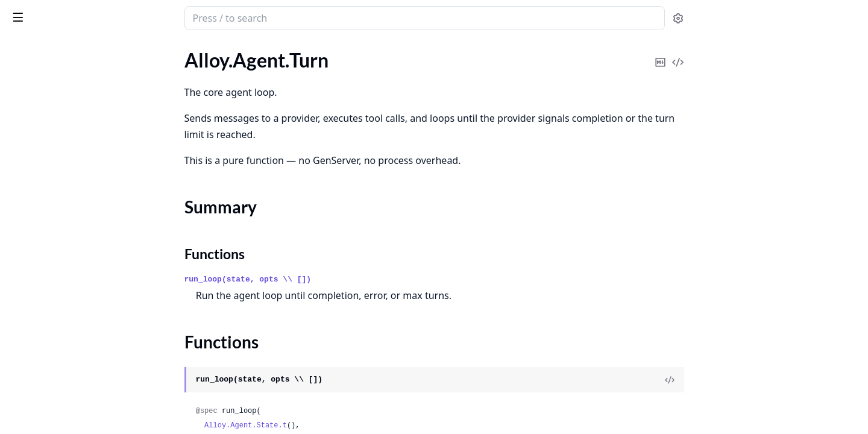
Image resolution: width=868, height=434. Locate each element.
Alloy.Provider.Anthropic (60, 273)
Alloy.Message (38, 150)
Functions (42, 128)
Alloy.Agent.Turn (43, 93)
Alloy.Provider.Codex (52, 289)
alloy (21, 12)
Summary (41, 114)
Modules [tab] (73, 49)
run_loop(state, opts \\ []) (338, 279)
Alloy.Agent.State (44, 76)
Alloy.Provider (38, 256)
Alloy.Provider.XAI (46, 387)
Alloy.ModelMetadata (54, 166)
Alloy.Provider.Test (47, 370)
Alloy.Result (33, 182)
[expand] (169, 62)
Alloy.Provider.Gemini (54, 305)
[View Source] (760, 380)
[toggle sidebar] (165, 17)
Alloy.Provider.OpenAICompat (72, 338)
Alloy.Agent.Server (47, 60)
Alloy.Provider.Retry (50, 354)
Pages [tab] (22, 49)
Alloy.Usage (33, 215)
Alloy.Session (36, 199)
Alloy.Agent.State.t (336, 426)
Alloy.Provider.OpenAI (55, 322)
